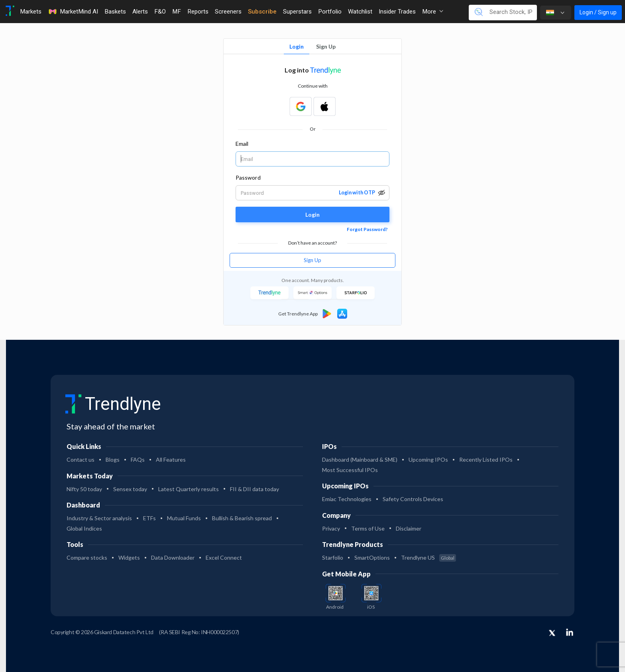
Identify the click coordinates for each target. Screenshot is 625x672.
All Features (171, 459)
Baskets (115, 12)
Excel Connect (224, 557)
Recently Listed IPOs (486, 459)
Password (248, 177)
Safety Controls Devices (413, 499)
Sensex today (130, 489)
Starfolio (333, 557)
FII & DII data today (255, 489)
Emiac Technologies (347, 499)
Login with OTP (357, 193)
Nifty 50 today (84, 489)
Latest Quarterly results (189, 489)
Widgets (129, 557)
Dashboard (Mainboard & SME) (360, 459)
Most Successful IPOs (350, 470)
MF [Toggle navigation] (177, 12)
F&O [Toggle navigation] (160, 12)
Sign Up (326, 46)
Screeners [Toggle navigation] (228, 12)
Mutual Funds (184, 518)
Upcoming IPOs (428, 459)
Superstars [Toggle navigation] (297, 12)
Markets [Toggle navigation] (31, 12)
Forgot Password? (367, 229)
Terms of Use (368, 528)
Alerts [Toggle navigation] (140, 12)
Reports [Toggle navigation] (198, 12)
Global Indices (84, 528)
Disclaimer (409, 528)
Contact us (81, 459)
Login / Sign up (598, 12)
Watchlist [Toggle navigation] (360, 12)
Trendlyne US (428, 557)
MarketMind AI (73, 12)
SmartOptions (372, 557)
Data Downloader (173, 557)
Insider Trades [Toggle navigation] (397, 12)
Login (297, 46)
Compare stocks (87, 557)
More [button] (433, 12)
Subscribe (262, 12)
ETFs (149, 518)
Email (242, 144)
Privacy (331, 528)
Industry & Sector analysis (99, 518)
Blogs (113, 459)
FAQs (138, 459)
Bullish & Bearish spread (242, 518)
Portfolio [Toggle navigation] (330, 12)
